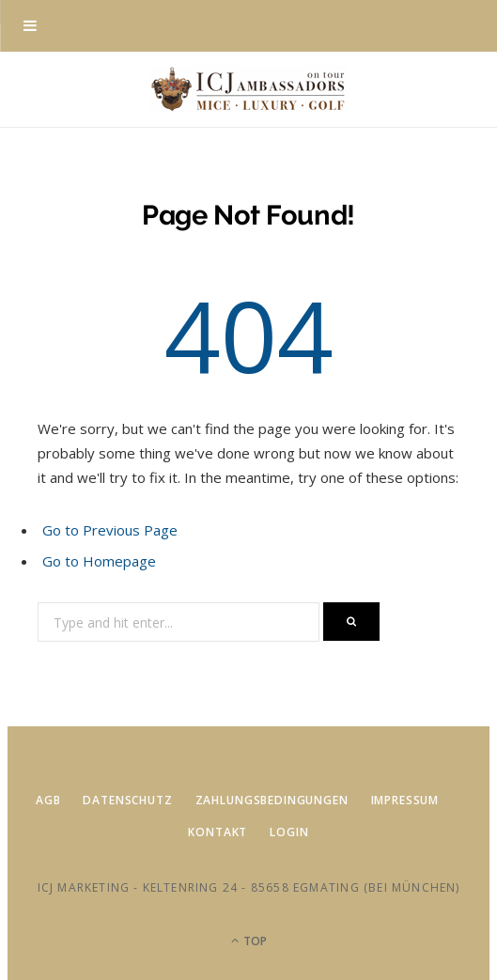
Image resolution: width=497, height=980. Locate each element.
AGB (48, 800)
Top (249, 941)
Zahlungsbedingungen (272, 800)
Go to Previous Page (110, 530)
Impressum (405, 800)
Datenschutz (127, 800)
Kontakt (217, 832)
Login (289, 832)
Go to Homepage (99, 561)
